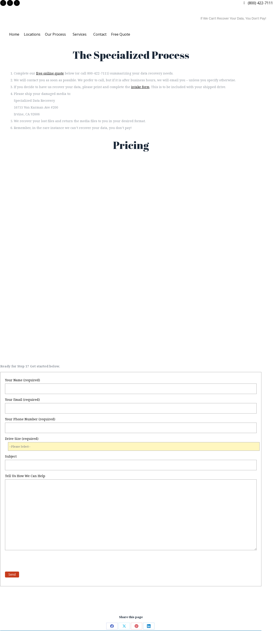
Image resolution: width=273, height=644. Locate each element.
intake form (140, 87)
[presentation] (40, 561)
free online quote (50, 73)
